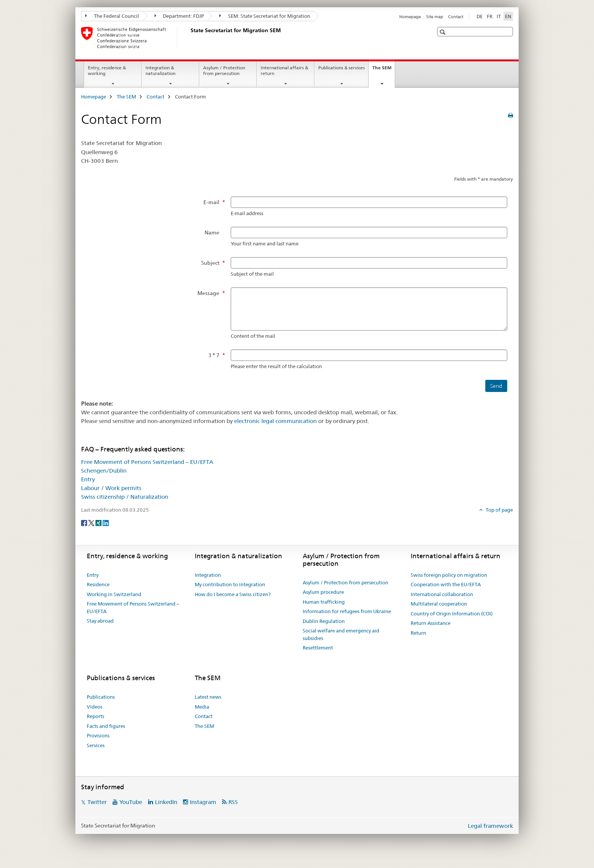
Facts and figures (106, 726)
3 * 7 (214, 355)
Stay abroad (100, 621)
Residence (98, 584)
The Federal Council (112, 16)
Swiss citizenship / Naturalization (125, 497)
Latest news (208, 697)
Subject (210, 263)
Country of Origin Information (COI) (452, 614)
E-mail (211, 202)
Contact (456, 17)
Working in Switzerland (114, 594)
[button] (443, 32)
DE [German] (480, 16)
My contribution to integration (230, 584)
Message (208, 293)
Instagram (203, 802)
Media (202, 707)
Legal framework (490, 826)
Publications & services (342, 68)
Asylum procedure (323, 592)
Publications (101, 697)
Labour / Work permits (111, 488)
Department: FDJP (179, 16)
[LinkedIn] (106, 522)
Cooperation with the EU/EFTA (446, 584)
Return (418, 633)
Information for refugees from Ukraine (347, 611)
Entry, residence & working (107, 70)
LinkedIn (166, 802)
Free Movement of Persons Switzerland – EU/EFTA (147, 462)
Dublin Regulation (324, 621)
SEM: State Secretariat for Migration (265, 16)
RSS (233, 802)
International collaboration (442, 594)
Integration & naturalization (160, 70)
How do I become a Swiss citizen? (233, 594)
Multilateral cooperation (439, 604)
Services (96, 745)
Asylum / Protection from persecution (224, 70)
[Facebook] (85, 522)
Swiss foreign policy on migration (449, 575)
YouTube (131, 802)
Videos (95, 707)
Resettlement (318, 648)
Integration (208, 575)
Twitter (97, 802)
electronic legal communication (275, 421)
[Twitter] (92, 522)
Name (212, 233)
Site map (435, 17)
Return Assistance (431, 623)
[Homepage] (189, 37)
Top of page (499, 510)
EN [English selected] (508, 16)
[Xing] (99, 522)
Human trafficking (324, 602)
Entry (88, 479)
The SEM (384, 70)
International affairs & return (284, 70)
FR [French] (490, 16)
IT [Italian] (499, 16)
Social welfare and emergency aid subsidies (341, 634)
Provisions (98, 735)
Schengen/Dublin (104, 471)
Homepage (410, 17)
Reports (95, 716)
